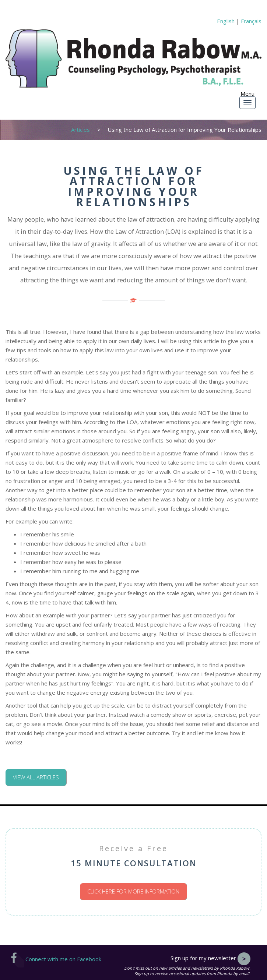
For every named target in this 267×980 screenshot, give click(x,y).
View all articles (36, 777)
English (226, 21)
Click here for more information (133, 891)
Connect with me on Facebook (56, 959)
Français (251, 21)
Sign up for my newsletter (210, 958)
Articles (80, 130)
